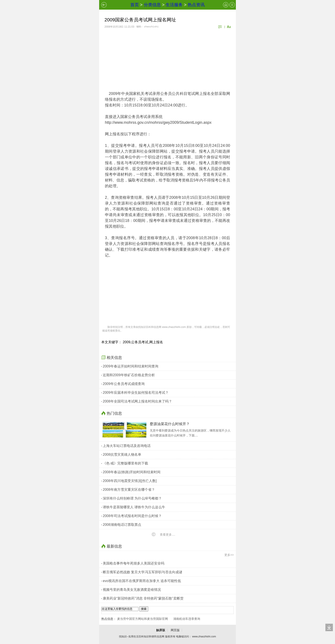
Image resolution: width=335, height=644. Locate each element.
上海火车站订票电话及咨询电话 (127, 446)
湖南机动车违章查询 (187, 619)
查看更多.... (167, 535)
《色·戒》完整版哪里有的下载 (125, 463)
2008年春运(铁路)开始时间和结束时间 (132, 472)
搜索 (144, 609)
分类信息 (152, 5)
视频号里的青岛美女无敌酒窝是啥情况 (132, 590)
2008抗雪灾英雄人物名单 (122, 455)
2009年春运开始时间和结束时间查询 (131, 366)
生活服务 (174, 5)
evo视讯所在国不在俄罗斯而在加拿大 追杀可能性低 (142, 581)
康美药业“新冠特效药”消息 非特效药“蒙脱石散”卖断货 (143, 598)
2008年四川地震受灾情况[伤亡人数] (130, 481)
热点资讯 (196, 5)
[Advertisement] (167, 60)
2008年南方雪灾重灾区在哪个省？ (129, 490)
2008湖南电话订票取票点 (122, 525)
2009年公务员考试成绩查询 (124, 384)
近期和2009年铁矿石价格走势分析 (129, 375)
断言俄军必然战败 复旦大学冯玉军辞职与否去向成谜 (143, 572)
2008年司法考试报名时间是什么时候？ (132, 516)
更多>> (229, 555)
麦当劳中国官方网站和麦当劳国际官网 (143, 619)
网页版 (175, 630)
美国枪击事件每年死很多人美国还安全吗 (134, 563)
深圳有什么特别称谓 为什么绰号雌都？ (132, 498)
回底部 (329, 627)
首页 (135, 5)
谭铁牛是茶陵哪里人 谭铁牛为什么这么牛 (134, 507)
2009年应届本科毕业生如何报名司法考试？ (136, 393)
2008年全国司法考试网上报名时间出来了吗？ (137, 401)
